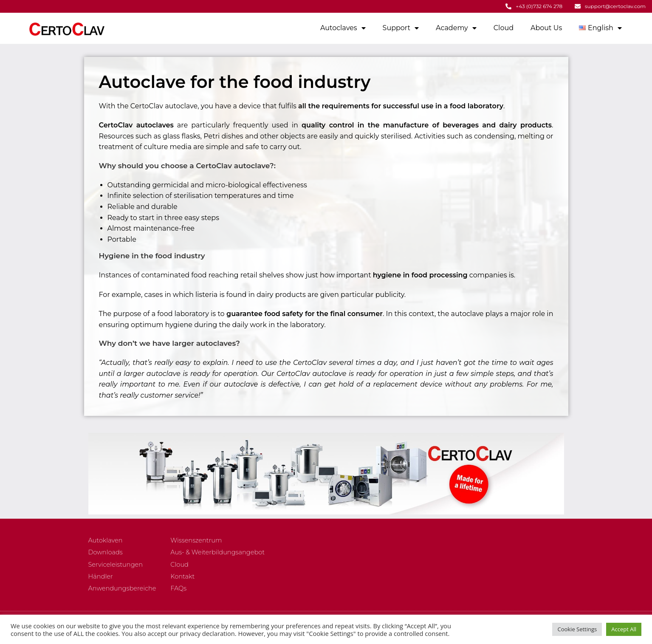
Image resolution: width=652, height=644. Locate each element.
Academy (456, 28)
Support (401, 28)
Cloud (504, 27)
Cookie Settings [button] (577, 629)
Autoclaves (343, 28)
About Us (546, 27)
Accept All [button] (624, 629)
